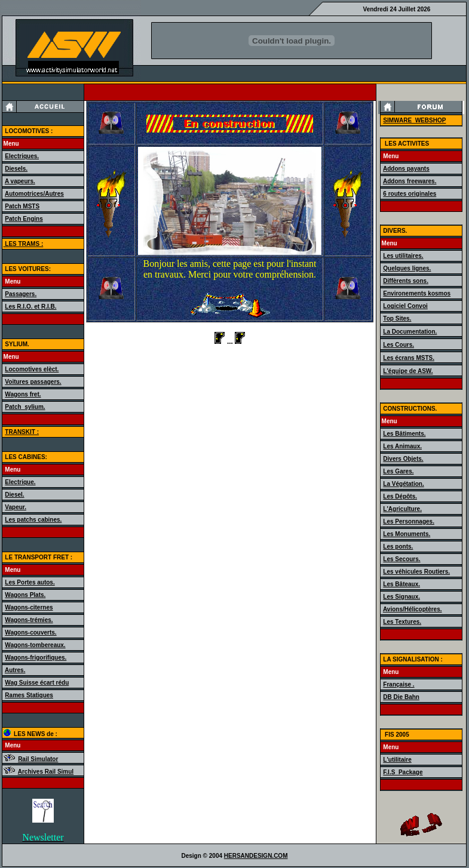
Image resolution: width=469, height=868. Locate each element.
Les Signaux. (401, 597)
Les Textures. (402, 622)
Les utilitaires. (403, 256)
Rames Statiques (29, 695)
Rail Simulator (38, 759)
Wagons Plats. (25, 595)
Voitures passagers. (33, 382)
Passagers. (21, 294)
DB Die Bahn (401, 697)
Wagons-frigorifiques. (36, 658)
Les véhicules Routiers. (416, 572)
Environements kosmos (417, 293)
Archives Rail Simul (46, 772)
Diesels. (16, 169)
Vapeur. (16, 507)
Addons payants (406, 169)
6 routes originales (410, 194)
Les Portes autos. (30, 582)
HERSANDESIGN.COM (256, 856)
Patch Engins (24, 219)
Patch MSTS (22, 206)
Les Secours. (401, 559)
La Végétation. (403, 484)
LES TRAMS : (24, 244)
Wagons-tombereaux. (35, 645)
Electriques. (22, 156)
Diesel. (14, 495)
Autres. (15, 670)
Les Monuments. (407, 534)
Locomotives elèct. (32, 369)
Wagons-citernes (29, 607)
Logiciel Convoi (405, 306)
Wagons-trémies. (29, 620)
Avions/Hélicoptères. (413, 609)
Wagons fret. (23, 394)
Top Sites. (397, 318)
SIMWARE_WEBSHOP (414, 120)
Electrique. (20, 482)
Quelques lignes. (407, 268)
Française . (399, 684)
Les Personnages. (409, 521)
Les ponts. (398, 547)
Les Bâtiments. (404, 434)
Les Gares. (398, 471)
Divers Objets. (403, 459)
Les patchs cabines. (33, 520)
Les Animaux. (402, 446)
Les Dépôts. (400, 496)
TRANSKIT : (22, 432)
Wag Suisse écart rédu (37, 683)
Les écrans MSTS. (409, 358)
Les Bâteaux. (401, 584)
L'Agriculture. (402, 509)
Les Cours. (399, 345)
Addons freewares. (410, 181)
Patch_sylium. (25, 407)
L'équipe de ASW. (408, 371)
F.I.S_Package (403, 772)
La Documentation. (410, 332)
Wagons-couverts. (30, 632)
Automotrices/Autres (34, 194)
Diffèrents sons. (406, 281)
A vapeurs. (20, 181)
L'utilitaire (397, 760)
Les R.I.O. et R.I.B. (30, 307)
